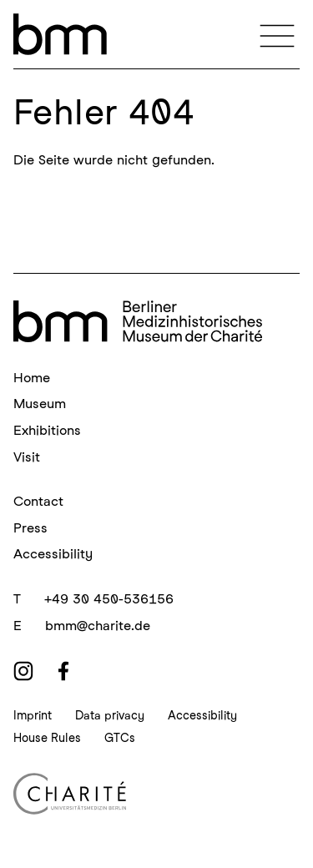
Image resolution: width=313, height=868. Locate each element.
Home (32, 378)
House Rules (47, 738)
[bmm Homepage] (138, 321)
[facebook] (63, 671)
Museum (40, 404)
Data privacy (110, 715)
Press (30, 528)
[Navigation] (277, 34)
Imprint (33, 715)
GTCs (120, 738)
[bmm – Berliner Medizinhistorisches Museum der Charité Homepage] (60, 34)
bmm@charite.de (98, 626)
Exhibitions (47, 430)
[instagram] (23, 671)
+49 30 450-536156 (109, 599)
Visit (27, 457)
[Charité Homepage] (156, 794)
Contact (38, 501)
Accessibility (53, 554)
